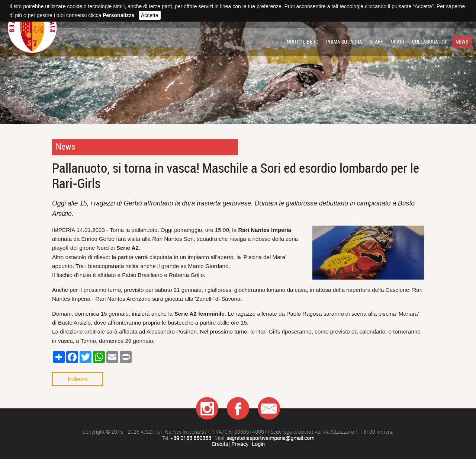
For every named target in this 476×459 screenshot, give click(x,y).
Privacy (240, 444)
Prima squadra (344, 42)
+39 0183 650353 (191, 438)
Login (258, 444)
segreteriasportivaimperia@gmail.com (270, 438)
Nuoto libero (303, 42)
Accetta (150, 15)
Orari (398, 42)
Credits (220, 444)
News (462, 42)
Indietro (78, 379)
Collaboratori (430, 42)
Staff (377, 42)
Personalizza (118, 15)
